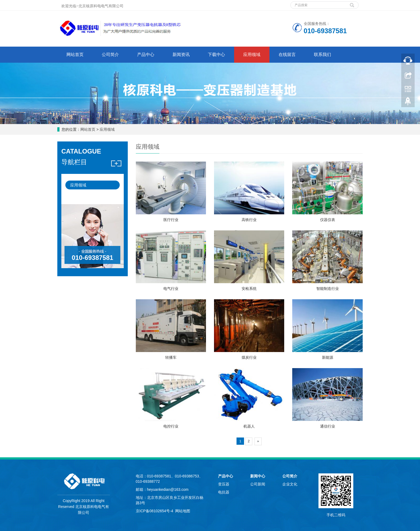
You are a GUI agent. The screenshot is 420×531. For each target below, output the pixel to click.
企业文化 (290, 484)
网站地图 (183, 511)
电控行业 (171, 426)
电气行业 (171, 289)
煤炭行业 (249, 357)
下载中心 (216, 55)
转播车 (171, 357)
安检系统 (249, 289)
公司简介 (110, 55)
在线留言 (287, 55)
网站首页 (75, 55)
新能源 (328, 357)
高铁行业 (249, 220)
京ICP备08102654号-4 (155, 511)
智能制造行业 (328, 289)
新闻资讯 (181, 55)
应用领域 (252, 55)
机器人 (249, 426)
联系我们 (322, 55)
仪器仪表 (328, 220)
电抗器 (224, 492)
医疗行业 (171, 220)
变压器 (224, 484)
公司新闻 (258, 484)
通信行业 (328, 426)
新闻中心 (258, 476)
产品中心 (146, 55)
